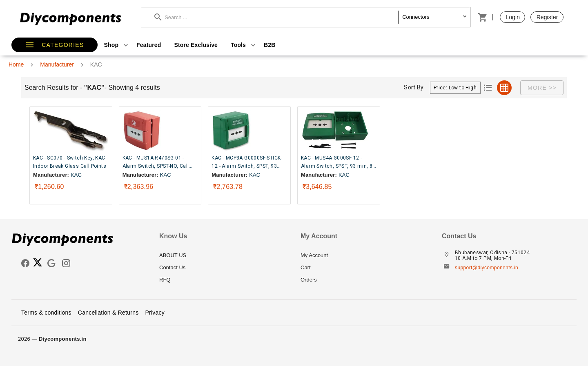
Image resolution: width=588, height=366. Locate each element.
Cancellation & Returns (108, 313)
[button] (276, 17)
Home (16, 64)
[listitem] (223, 255)
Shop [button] (117, 45)
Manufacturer (57, 64)
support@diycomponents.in (487, 268)
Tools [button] (244, 45)
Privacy (155, 313)
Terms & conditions (46, 313)
